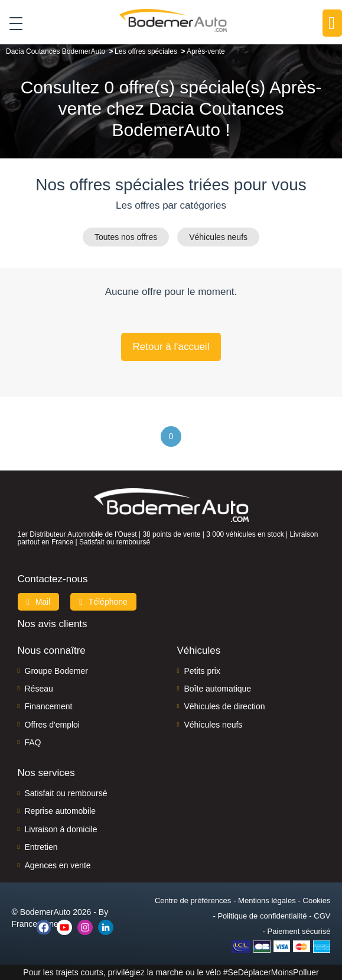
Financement (49, 706)
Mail (39, 602)
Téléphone (103, 602)
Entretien (41, 847)
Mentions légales (267, 901)
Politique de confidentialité (262, 916)
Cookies (317, 901)
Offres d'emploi (52, 725)
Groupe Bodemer (56, 671)
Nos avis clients (53, 624)
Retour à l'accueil (171, 347)
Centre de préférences (193, 901)
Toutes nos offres (126, 237)
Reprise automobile (61, 811)
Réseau (39, 689)
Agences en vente (58, 865)
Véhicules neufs (218, 237)
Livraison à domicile (61, 829)
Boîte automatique (218, 689)
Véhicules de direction (225, 706)
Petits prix (202, 671)
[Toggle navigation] (12, 23)
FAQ (33, 742)
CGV (322, 916)
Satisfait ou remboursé (66, 793)
